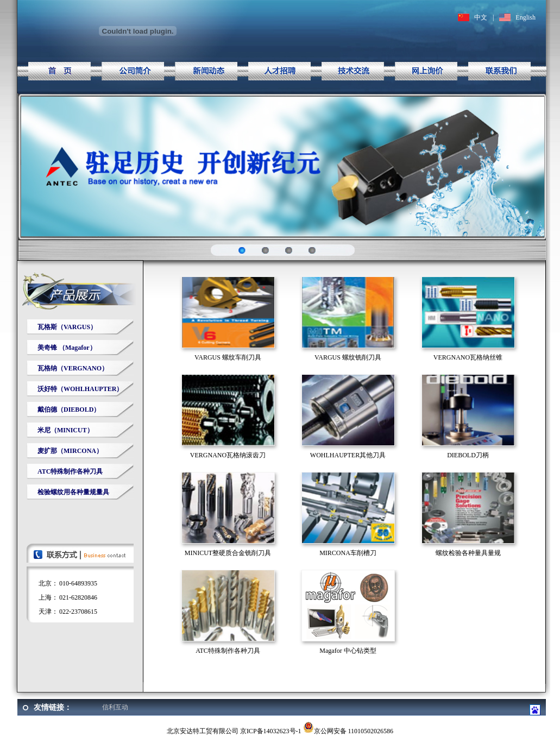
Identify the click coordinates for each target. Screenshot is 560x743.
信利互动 (115, 707)
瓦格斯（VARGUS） (67, 327)
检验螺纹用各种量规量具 (73, 492)
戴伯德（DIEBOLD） (69, 410)
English (526, 17)
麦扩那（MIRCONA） (70, 451)
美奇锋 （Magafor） (67, 348)
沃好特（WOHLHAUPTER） (80, 389)
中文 (481, 17)
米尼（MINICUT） (65, 430)
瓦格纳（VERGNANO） (73, 368)
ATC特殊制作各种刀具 (70, 471)
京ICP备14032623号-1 (271, 731)
